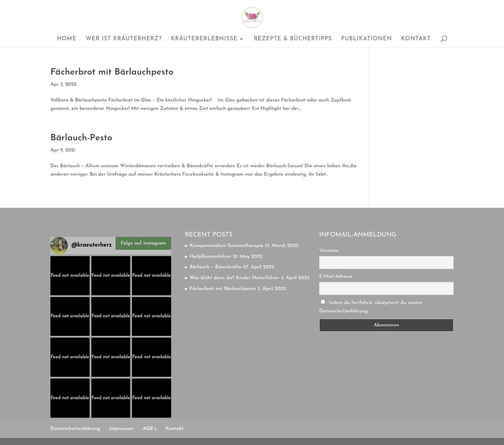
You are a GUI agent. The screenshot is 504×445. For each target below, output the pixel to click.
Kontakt (416, 39)
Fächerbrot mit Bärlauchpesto (112, 72)
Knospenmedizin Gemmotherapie (226, 246)
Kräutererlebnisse (204, 39)
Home (67, 39)
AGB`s (150, 429)
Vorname (329, 251)
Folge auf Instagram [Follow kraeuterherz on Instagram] (143, 243)
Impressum (122, 429)
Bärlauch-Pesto (81, 138)
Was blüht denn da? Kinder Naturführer (234, 278)
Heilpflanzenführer (211, 257)
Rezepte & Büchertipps (293, 39)
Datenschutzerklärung (75, 429)
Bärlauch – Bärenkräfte (216, 267)
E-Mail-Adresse (336, 277)
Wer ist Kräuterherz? (124, 39)
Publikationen (367, 39)
